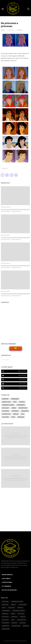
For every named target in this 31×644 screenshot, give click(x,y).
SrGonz (3, 30)
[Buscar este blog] (16, 360)
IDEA (16, 348)
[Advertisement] (15, 508)
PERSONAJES (5, 168)
